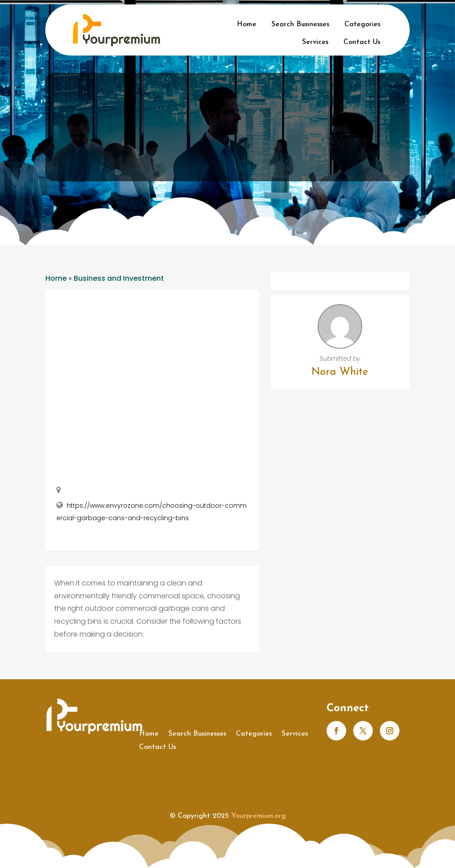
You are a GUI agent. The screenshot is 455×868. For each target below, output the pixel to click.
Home (247, 24)
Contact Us (362, 42)
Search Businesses (300, 24)
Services (315, 42)
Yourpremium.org (258, 816)
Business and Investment (119, 278)
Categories (362, 24)
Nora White (340, 372)
